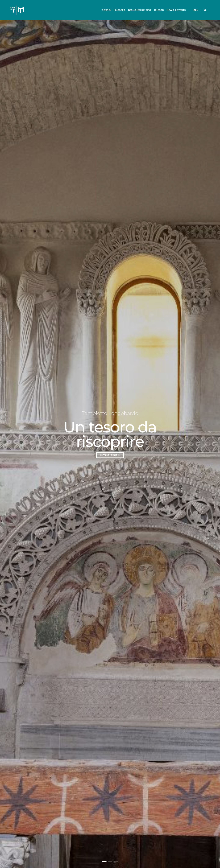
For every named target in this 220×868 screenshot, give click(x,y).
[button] (104, 861)
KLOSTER (117, 7)
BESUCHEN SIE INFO (137, 7)
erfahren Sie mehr (110, 455)
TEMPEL (104, 7)
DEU (193, 7)
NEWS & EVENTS (173, 7)
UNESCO (156, 7)
